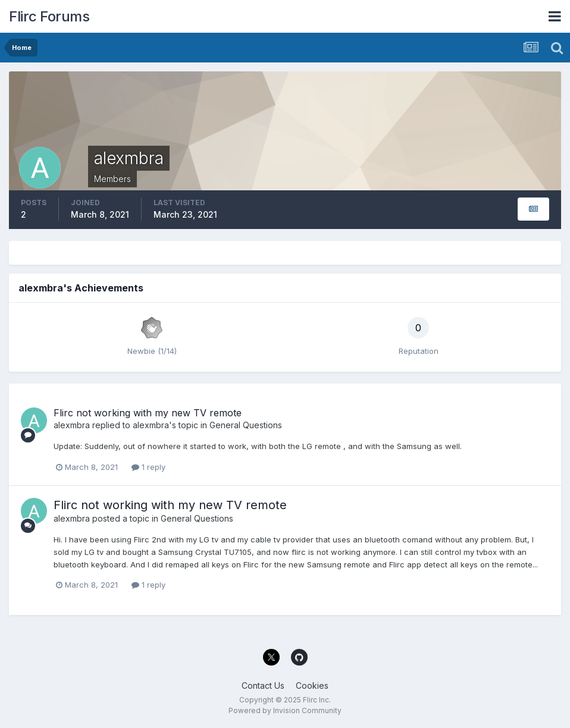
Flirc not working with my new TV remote (148, 413)
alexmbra (72, 425)
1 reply (148, 467)
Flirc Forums (49, 16)
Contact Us (263, 685)
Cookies (312, 685)
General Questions (246, 425)
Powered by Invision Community (285, 710)
